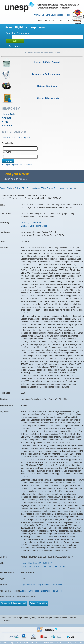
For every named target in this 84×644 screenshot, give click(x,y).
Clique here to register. (15, 179)
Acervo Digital (6, 188)
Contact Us (39, 15)
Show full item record (14, 603)
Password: (7, 152)
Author (7, 118)
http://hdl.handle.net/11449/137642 (36, 563)
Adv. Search (15, 46)
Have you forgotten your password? (18, 165)
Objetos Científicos (23, 188)
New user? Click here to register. (16, 138)
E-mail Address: (9, 143)
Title (6, 122)
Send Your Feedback (55, 15)
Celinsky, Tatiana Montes (32, 223)
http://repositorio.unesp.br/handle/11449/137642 (42, 585)
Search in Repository (17, 33)
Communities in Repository (43, 52)
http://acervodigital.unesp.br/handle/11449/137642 (43, 566)
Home (42, 28)
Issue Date (9, 114)
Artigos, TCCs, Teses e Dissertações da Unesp (54, 188)
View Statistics (39, 603)
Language (52, 20)
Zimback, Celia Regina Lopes (34, 226)
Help (68, 15)
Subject (8, 126)
